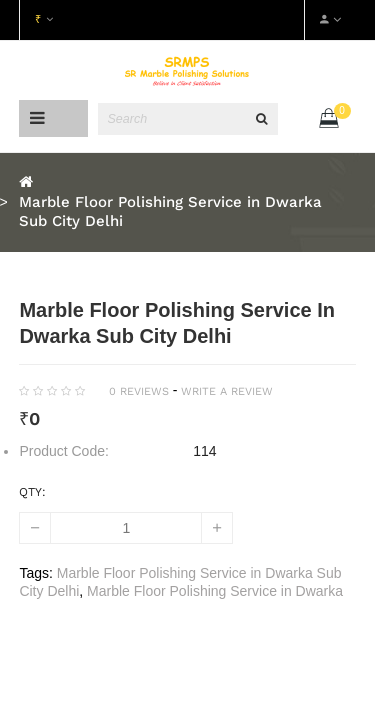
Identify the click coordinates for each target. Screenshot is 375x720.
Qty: (32, 492)
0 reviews (139, 391)
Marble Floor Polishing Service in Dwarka (215, 591)
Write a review (227, 391)
